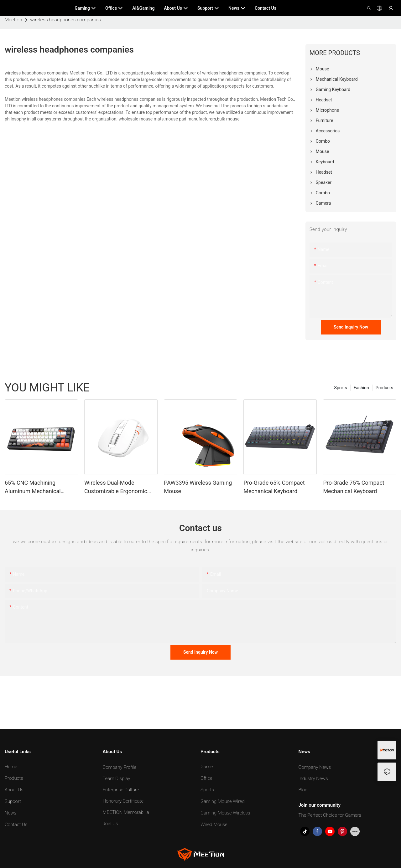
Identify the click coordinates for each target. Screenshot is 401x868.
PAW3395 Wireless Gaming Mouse (198, 487)
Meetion (13, 20)
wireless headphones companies (65, 20)
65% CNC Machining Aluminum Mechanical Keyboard (33, 487)
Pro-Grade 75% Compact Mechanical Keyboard (354, 487)
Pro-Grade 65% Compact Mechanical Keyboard (274, 487)
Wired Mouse (214, 825)
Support (13, 801)
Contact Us (16, 825)
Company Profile (120, 767)
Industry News (313, 779)
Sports (341, 388)
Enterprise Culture (121, 790)
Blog (303, 790)
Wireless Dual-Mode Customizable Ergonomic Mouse (116, 487)
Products (384, 388)
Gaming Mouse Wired (223, 801)
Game (207, 767)
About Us (14, 790)
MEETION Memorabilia (126, 812)
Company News (315, 767)
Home (11, 767)
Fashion (361, 388)
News (10, 813)
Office (206, 778)
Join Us (110, 824)
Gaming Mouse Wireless (225, 813)
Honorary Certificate (123, 801)
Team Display (117, 779)
